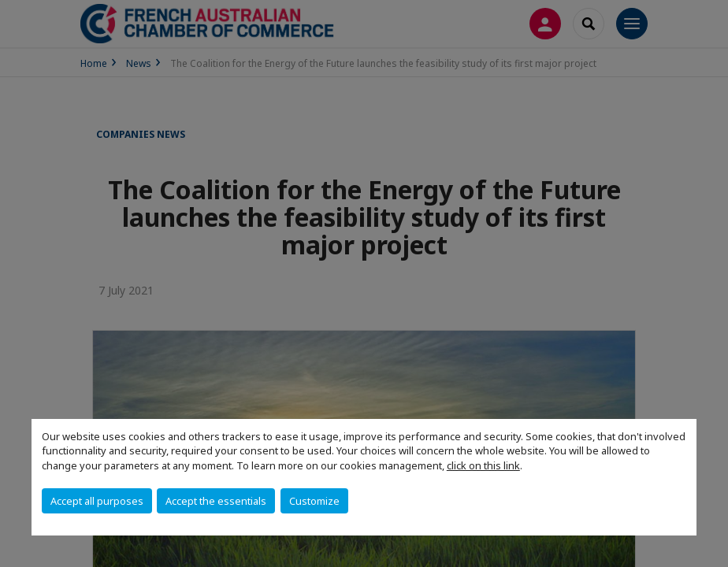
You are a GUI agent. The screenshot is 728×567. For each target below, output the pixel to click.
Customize (314, 501)
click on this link (483, 465)
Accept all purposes (97, 501)
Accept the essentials (216, 501)
